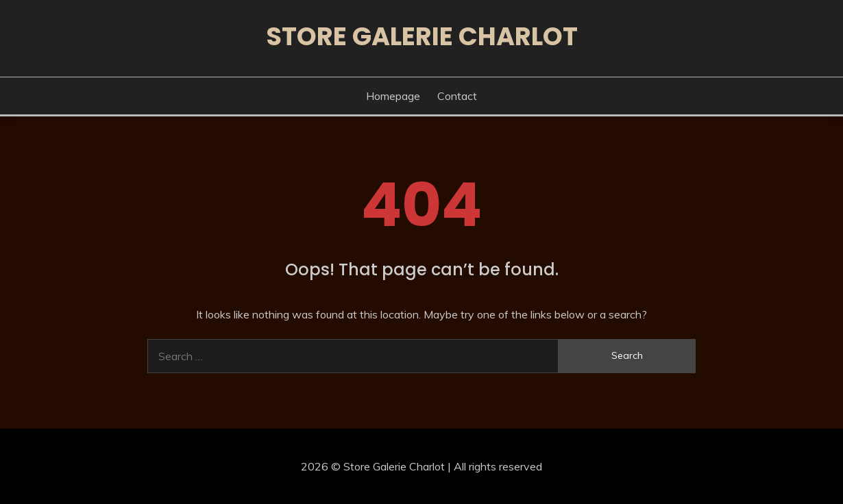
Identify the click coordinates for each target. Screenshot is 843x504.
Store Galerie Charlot (422, 36)
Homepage (393, 96)
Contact (457, 96)
